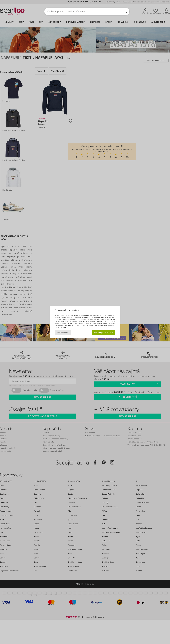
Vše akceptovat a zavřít (103, 332)
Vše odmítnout (63, 332)
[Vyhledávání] (125, 11)
